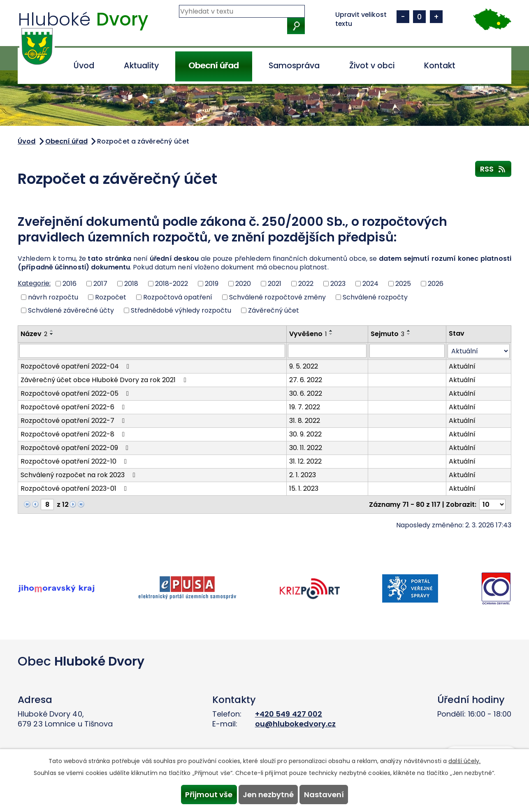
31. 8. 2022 (305, 421)
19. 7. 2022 (305, 407)
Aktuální (462, 366)
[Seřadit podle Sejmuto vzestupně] (409, 331)
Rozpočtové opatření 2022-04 (76, 366)
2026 (436, 284)
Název (34, 334)
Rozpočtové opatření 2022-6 (74, 407)
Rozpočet (111, 297)
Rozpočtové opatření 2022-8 (74, 434)
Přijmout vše (204, 793)
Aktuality (141, 66)
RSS (493, 169)
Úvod (84, 66)
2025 (403, 284)
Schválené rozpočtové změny (277, 297)
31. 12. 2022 (305, 461)
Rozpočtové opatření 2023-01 (75, 488)
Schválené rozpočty (375, 297)
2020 (243, 284)
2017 (100, 284)
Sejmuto (387, 334)
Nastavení (329, 793)
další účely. (464, 759)
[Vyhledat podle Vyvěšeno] (327, 351)
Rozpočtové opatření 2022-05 (76, 393)
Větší (436, 17)
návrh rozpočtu (53, 297)
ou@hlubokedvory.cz (296, 724)
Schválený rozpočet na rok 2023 (79, 475)
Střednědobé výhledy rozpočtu (181, 310)
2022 (306, 284)
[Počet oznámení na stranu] (492, 505)
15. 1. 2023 (304, 488)
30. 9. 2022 (305, 434)
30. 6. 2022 (306, 393)
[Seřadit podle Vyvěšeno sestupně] (331, 334)
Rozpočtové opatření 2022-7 (74, 421)
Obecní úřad (213, 66)
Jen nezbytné (268, 793)
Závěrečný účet (274, 310)
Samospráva (294, 66)
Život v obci (372, 66)
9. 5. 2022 (304, 366)
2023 (338, 284)
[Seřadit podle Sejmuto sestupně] (409, 334)
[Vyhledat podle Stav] (479, 351)
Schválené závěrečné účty (71, 310)
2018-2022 (172, 284)
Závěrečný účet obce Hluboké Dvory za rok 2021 (105, 380)
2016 (70, 284)
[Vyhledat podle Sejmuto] (407, 351)
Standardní (419, 17)
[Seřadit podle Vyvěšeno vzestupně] (331, 331)
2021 (275, 284)
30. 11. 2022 (306, 448)
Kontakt (440, 66)
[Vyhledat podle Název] (152, 351)
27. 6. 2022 (306, 380)
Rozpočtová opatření (178, 297)
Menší (403, 17)
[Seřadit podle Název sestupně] (52, 334)
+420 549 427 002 (289, 714)
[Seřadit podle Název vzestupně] (52, 331)
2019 (212, 284)
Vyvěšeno (308, 334)
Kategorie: (34, 283)
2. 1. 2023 (303, 475)
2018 (131, 284)
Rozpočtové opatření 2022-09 (76, 448)
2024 (370, 284)
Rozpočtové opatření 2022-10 (75, 461)
